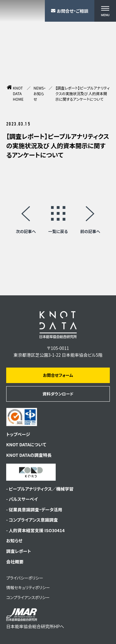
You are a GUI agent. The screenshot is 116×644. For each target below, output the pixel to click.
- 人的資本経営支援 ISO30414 (35, 530)
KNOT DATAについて (26, 444)
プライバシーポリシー (25, 578)
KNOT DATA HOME (18, 93)
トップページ (18, 434)
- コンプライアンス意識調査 (32, 520)
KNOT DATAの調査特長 (29, 455)
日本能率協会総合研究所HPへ (35, 618)
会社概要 (15, 562)
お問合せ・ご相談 (70, 11)
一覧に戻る (58, 231)
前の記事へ (90, 231)
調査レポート (19, 551)
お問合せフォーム (58, 375)
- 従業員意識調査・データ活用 (34, 509)
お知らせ (14, 540)
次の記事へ (26, 231)
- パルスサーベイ (22, 499)
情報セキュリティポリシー (28, 587)
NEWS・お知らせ (39, 93)
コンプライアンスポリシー (28, 597)
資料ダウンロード (58, 394)
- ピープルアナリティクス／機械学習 (40, 489)
